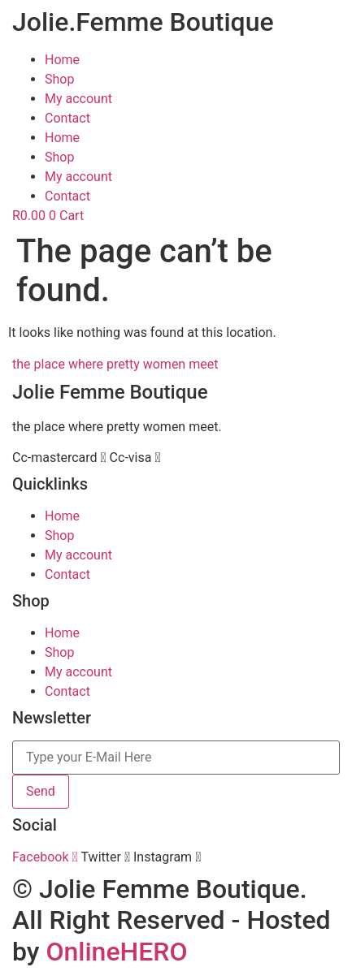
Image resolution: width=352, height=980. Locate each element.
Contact (67, 118)
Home (62, 60)
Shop (59, 79)
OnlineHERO (116, 952)
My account (78, 99)
